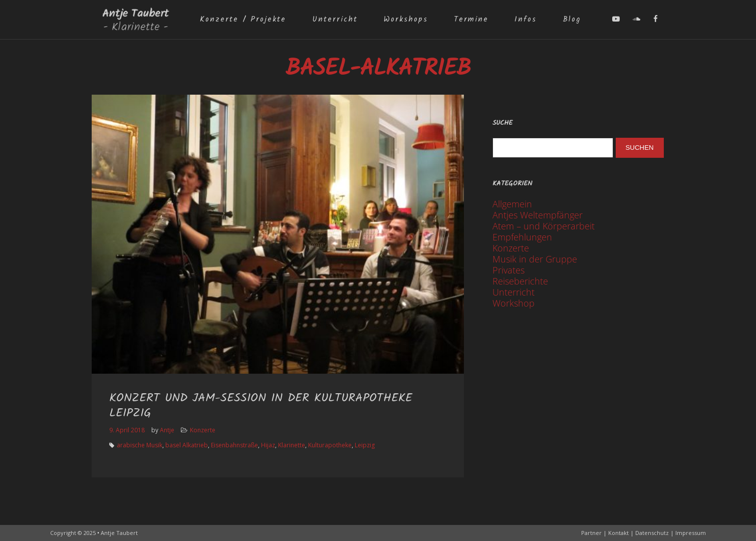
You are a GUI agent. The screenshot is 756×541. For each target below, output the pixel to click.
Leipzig (365, 445)
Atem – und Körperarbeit (544, 226)
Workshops (406, 20)
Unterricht (335, 20)
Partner (591, 533)
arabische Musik (140, 445)
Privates (509, 270)
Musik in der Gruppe (535, 259)
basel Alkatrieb (187, 445)
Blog (572, 20)
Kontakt (618, 533)
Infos (526, 20)
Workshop (514, 303)
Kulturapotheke (330, 445)
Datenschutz (652, 533)
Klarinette (292, 445)
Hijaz (268, 445)
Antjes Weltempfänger (538, 215)
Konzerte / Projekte (243, 20)
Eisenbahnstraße (234, 445)
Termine (471, 20)
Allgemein (512, 204)
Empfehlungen (522, 237)
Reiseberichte (520, 281)
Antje (167, 430)
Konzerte (203, 430)
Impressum (691, 533)
